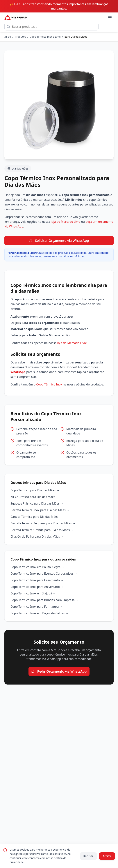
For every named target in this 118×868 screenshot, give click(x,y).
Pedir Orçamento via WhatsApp (59, 671)
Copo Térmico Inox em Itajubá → (33, 593)
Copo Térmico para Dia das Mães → (35, 490)
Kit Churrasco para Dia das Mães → (35, 497)
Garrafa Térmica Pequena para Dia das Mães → (43, 523)
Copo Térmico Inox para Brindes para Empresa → (44, 600)
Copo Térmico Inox (49, 384)
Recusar (88, 856)
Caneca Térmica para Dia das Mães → (36, 517)
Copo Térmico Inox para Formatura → (36, 607)
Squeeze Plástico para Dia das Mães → (37, 503)
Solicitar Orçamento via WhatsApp (59, 241)
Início (8, 37)
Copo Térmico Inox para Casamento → (37, 580)
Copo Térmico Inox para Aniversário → (37, 587)
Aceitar (107, 856)
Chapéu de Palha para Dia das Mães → (37, 536)
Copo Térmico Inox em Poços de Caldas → (39, 613)
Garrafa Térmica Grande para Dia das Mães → (42, 530)
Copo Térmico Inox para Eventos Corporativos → (44, 574)
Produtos (20, 37)
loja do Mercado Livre (66, 222)
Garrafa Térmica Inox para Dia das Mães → (40, 510)
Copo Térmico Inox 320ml (45, 37)
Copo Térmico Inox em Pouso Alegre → (37, 567)
